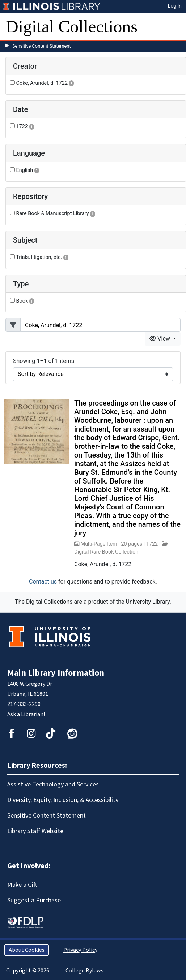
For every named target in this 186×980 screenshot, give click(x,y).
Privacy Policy (80, 950)
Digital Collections (72, 27)
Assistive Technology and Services (53, 784)
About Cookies (27, 950)
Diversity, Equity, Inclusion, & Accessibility (63, 800)
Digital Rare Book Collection (106, 552)
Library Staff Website (35, 831)
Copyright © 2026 (28, 971)
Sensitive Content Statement (42, 46)
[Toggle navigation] (176, 27)
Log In (175, 6)
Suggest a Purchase (34, 900)
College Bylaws (84, 971)
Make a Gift (22, 885)
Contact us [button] (43, 582)
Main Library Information (56, 673)
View (160, 339)
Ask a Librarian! (26, 714)
